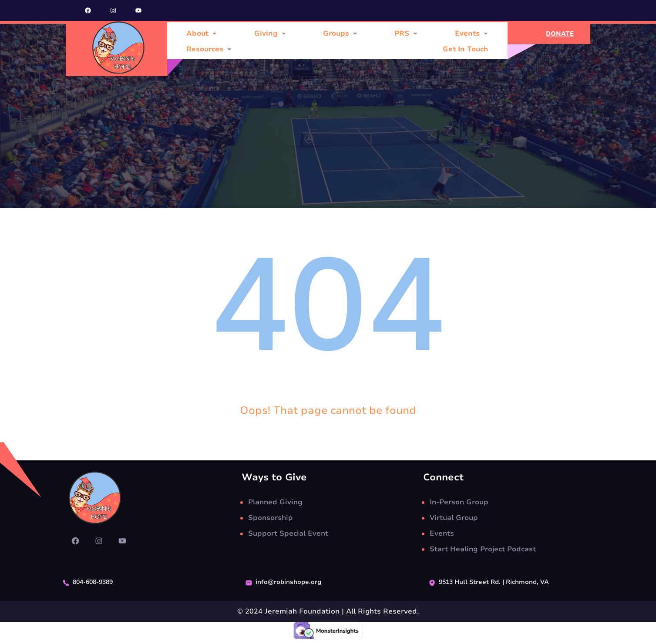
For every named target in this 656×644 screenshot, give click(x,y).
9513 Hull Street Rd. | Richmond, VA (494, 582)
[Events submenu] (486, 33)
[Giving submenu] (284, 33)
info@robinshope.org (288, 582)
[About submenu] (215, 33)
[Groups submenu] (355, 33)
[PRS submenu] (415, 33)
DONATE (560, 34)
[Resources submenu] (229, 49)
